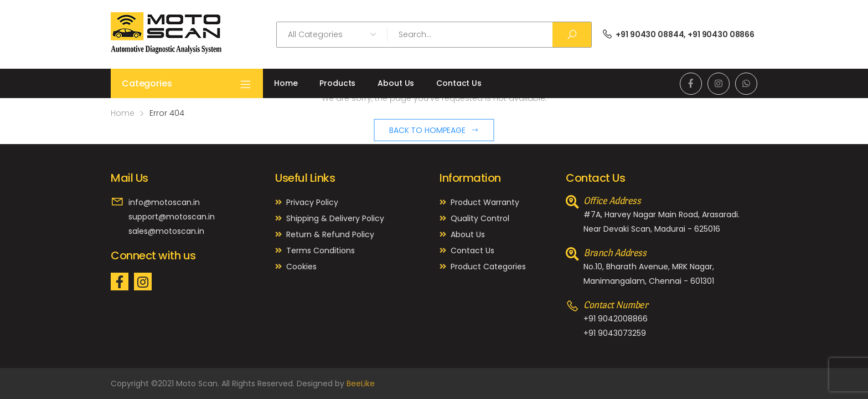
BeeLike (361, 383)
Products (337, 83)
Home (286, 83)
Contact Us (459, 83)
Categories (187, 84)
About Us (396, 83)
